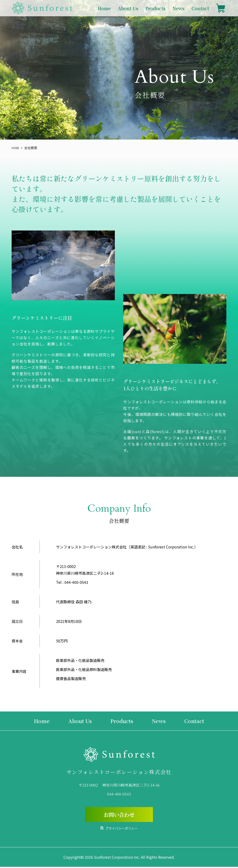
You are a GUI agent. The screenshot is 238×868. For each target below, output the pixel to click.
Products (155, 8)
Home (104, 8)
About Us (128, 8)
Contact (200, 8)
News (178, 8)
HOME (16, 148)
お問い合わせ (119, 815)
